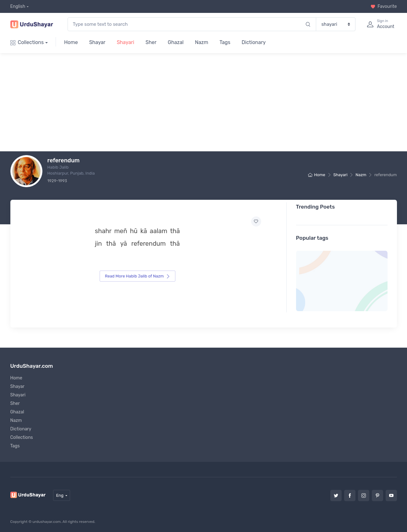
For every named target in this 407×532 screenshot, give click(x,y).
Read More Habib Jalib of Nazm (138, 276)
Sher (151, 42)
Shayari (125, 42)
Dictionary (254, 42)
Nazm (201, 42)
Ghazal (176, 42)
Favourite (384, 6)
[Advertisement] (212, 102)
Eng (60, 495)
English (18, 6)
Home (71, 42)
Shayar (97, 42)
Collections (27, 42)
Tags (225, 42)
